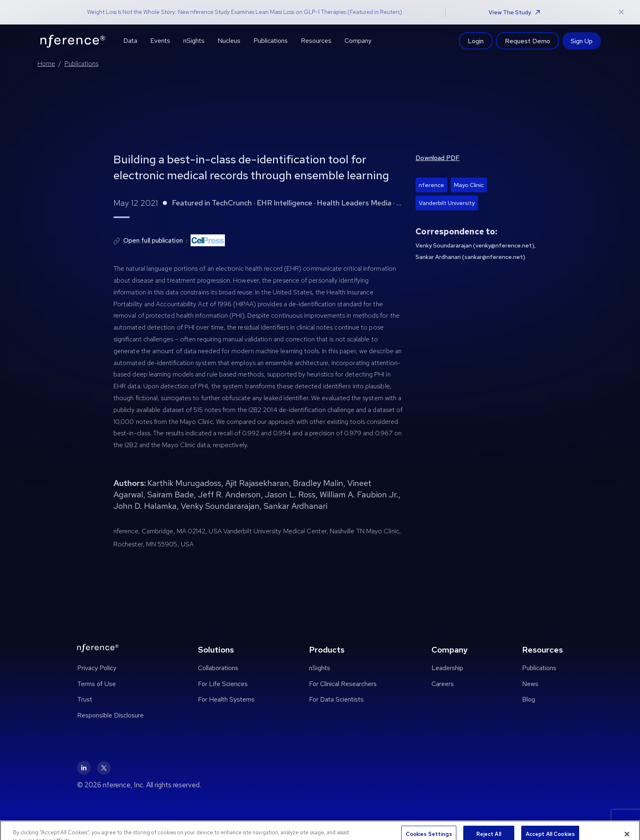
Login (476, 41)
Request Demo (528, 41)
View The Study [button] (514, 12)
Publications (81, 64)
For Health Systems (226, 699)
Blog (529, 699)
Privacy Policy (97, 668)
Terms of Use (97, 684)
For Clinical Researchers (343, 684)
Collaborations (218, 668)
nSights (320, 668)
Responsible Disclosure (110, 715)
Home (46, 64)
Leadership (447, 668)
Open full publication (153, 240)
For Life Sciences (223, 684)
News (530, 684)
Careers (443, 684)
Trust (85, 699)
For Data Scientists (336, 699)
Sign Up (582, 41)
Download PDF (438, 158)
